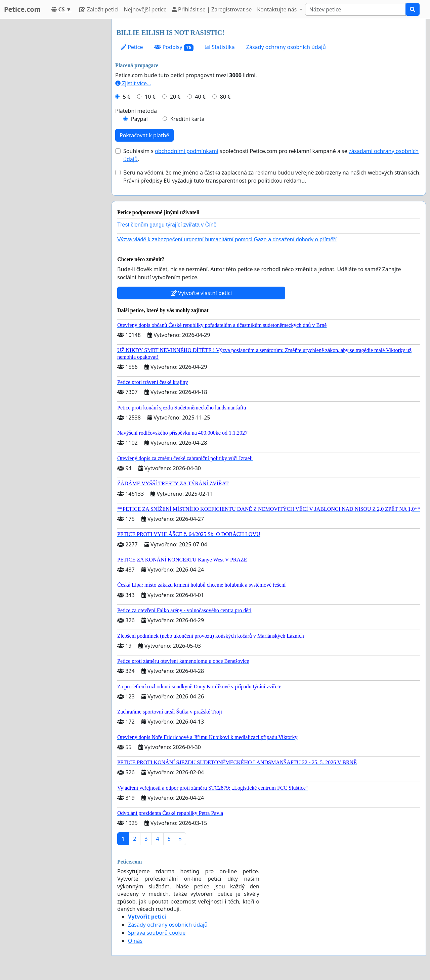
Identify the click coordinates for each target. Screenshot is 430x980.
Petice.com (22, 9)
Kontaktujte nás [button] (277, 9)
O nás (135, 941)
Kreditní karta (187, 119)
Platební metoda (136, 111)
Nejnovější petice (145, 9)
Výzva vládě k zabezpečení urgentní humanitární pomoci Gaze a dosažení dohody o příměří (227, 239)
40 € (200, 97)
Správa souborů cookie (157, 933)
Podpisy (174, 47)
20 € (175, 97)
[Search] (355, 9)
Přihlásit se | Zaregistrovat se (212, 9)
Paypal (139, 119)
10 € (150, 97)
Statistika (220, 47)
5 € (127, 97)
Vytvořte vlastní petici (201, 293)
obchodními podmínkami (187, 151)
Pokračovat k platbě (144, 135)
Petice (132, 47)
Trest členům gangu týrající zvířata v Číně (167, 225)
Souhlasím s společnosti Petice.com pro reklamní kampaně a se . (271, 155)
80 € (225, 97)
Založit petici (99, 9)
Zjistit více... (133, 83)
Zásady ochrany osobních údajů (286, 47)
